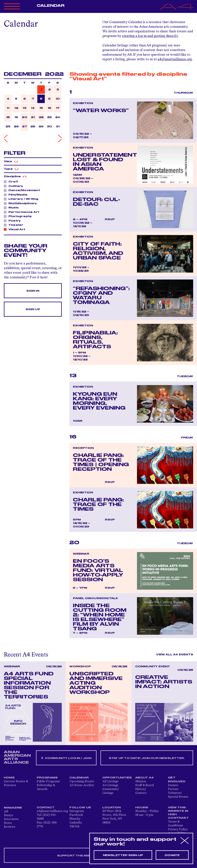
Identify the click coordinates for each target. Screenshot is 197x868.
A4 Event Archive (82, 785)
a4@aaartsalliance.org (175, 59)
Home (9, 778)
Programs (47, 778)
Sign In (33, 291)
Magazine (13, 808)
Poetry (13, 221)
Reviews (10, 827)
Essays (8, 815)
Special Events (178, 797)
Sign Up (33, 309)
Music (13, 207)
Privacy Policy (178, 829)
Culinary (15, 186)
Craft (12, 181)
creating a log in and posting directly (150, 36)
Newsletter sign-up (123, 855)
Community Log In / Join (66, 758)
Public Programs (48, 782)
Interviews (11, 819)
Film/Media (17, 195)
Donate (173, 785)
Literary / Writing (22, 199)
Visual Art (16, 229)
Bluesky (75, 819)
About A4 (145, 778)
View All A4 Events (175, 655)
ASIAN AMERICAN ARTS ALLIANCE (17, 757)
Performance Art (23, 212)
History (141, 789)
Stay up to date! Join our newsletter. (147, 758)
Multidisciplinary (22, 203)
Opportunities (117, 778)
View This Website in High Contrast (178, 813)
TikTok (74, 827)
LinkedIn (76, 823)
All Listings (110, 782)
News (8, 823)
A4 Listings (110, 785)
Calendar (51, 6)
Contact (141, 793)
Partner (173, 789)
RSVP (110, 219)
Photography (19, 216)
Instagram (77, 811)
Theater (15, 225)
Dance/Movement (23, 190)
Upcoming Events (82, 782)
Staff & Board (144, 785)
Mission (141, 782)
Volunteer (175, 793)
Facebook (76, 815)
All (6, 812)
